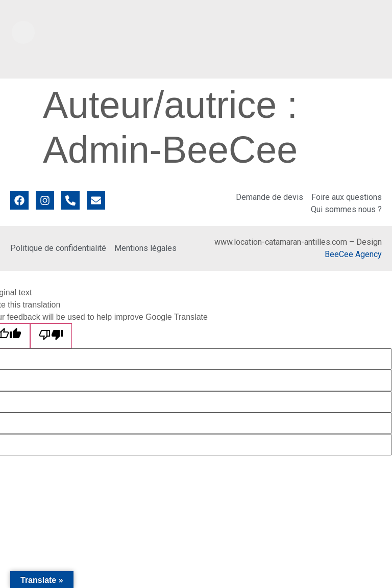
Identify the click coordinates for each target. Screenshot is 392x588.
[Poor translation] (51, 336)
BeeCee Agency (353, 254)
